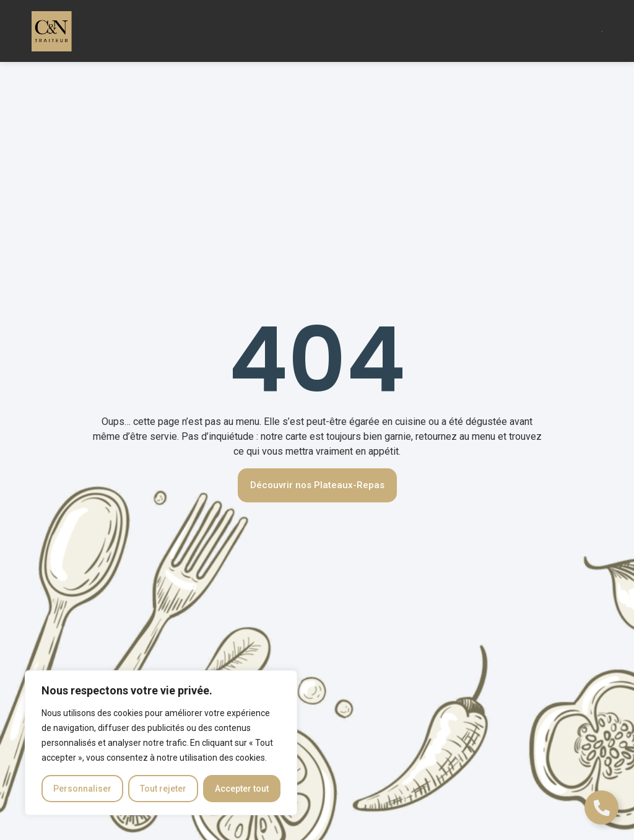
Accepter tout (242, 789)
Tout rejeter (163, 789)
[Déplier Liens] (601, 807)
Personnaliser (82, 789)
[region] (161, 743)
